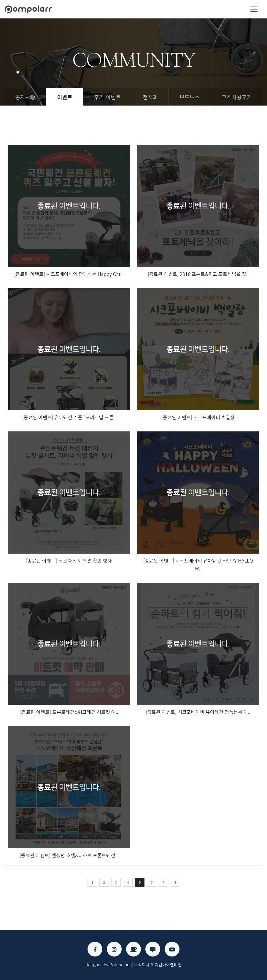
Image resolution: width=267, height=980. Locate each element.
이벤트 (65, 97)
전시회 (150, 97)
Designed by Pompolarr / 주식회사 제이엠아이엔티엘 (133, 965)
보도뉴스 (190, 97)
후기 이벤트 (107, 97)
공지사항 (25, 97)
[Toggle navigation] (254, 9)
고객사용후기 (237, 97)
